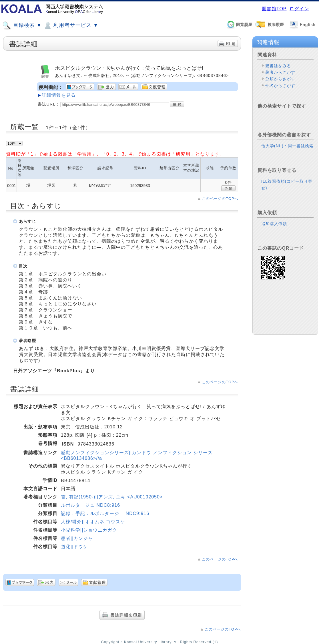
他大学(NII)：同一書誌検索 (287, 146)
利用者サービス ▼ (71, 25)
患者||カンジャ (77, 538)
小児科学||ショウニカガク (89, 530)
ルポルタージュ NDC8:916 (90, 505)
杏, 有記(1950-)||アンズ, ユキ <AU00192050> (112, 497)
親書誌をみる (278, 66)
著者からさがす (280, 72)
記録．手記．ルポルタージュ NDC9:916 (105, 513)
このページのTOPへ (220, 199)
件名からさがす (280, 86)
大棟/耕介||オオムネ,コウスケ (93, 522)
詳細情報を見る (59, 95)
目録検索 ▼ (22, 25)
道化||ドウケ (74, 547)
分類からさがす (280, 79)
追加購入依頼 (274, 224)
